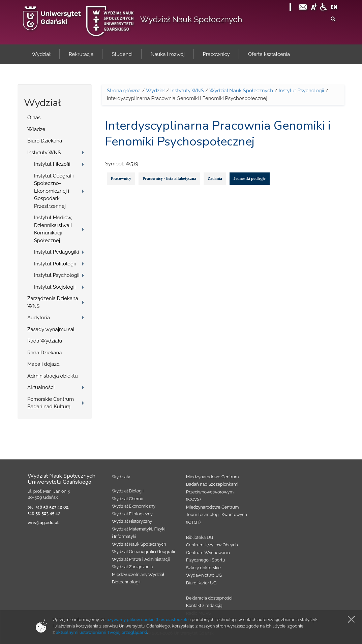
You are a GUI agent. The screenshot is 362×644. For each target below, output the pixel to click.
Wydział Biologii (128, 491)
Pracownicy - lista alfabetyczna (169, 179)
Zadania (215, 179)
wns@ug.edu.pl (43, 523)
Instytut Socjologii (55, 287)
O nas (34, 118)
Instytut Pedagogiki (56, 252)
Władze (36, 129)
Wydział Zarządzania (132, 567)
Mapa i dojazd (43, 364)
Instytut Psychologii (57, 275)
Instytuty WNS (44, 153)
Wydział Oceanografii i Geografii (143, 552)
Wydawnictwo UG (204, 575)
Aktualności (41, 387)
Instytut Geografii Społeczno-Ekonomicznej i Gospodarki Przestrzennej (54, 191)
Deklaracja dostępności (209, 598)
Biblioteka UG (200, 537)
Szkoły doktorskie (203, 568)
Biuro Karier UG (201, 583)
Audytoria (39, 318)
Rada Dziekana (44, 353)
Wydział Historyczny (132, 521)
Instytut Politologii (55, 264)
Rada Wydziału (45, 341)
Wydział (155, 91)
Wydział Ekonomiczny (134, 506)
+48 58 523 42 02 (52, 507)
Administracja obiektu (53, 376)
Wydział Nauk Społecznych (191, 19)
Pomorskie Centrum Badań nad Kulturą (51, 403)
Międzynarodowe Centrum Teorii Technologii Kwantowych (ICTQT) (217, 515)
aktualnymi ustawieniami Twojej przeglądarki (101, 632)
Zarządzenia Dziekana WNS (53, 302)
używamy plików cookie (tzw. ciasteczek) (148, 620)
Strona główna (124, 91)
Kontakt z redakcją (204, 605)
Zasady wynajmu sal (51, 329)
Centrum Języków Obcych (212, 545)
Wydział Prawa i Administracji (141, 559)
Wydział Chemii (127, 499)
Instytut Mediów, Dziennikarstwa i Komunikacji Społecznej (53, 229)
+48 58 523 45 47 (44, 513)
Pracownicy (121, 179)
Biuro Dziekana (45, 141)
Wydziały (121, 477)
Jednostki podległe (250, 179)
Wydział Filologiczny (132, 514)
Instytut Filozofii (52, 164)
